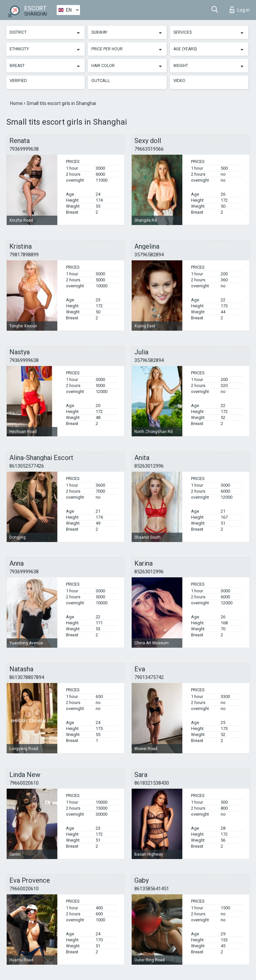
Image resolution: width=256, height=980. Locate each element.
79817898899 (24, 255)
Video (179, 80)
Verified (18, 80)
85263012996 (149, 466)
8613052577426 (27, 466)
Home (17, 103)
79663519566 (149, 149)
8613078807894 (27, 677)
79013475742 (149, 677)
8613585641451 (152, 889)
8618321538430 (152, 783)
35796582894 (149, 255)
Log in (240, 10)
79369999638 (24, 149)
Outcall (101, 80)
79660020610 (24, 783)
